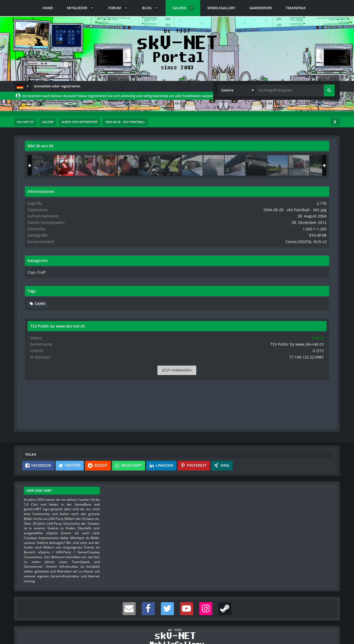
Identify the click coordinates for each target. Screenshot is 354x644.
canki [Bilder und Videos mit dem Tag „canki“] (272, 307)
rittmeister (57, 158)
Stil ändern (326, 620)
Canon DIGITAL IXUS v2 (311, 246)
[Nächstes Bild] (227, 249)
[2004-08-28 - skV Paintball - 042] (317, 165)
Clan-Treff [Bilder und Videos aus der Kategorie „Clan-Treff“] (267, 276)
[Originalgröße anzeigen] (226, 149)
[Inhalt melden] (228, 345)
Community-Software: (177, 631)
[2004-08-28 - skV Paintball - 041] (296, 165)
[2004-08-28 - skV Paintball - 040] (274, 165)
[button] (23, 86)
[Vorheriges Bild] (30, 249)
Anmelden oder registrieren (57, 86)
